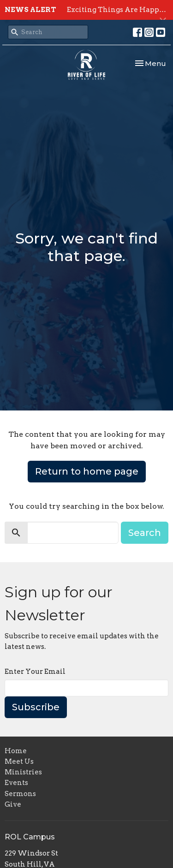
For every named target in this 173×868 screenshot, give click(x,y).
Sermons (20, 794)
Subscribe (36, 707)
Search (145, 533)
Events (16, 783)
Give (13, 804)
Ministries (23, 772)
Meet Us (19, 761)
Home (16, 751)
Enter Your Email (35, 672)
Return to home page (87, 471)
